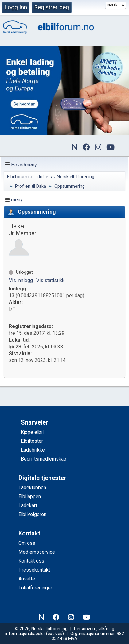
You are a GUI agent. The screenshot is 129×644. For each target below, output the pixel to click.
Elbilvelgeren (32, 514)
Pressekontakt (34, 570)
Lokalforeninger (35, 588)
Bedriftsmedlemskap (44, 459)
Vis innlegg (21, 280)
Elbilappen (30, 496)
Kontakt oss (31, 561)
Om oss (27, 543)
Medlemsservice (37, 552)
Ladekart (28, 505)
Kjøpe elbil (32, 432)
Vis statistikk (50, 280)
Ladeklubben (32, 488)
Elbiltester (32, 441)
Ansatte (27, 579)
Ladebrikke (33, 450)
